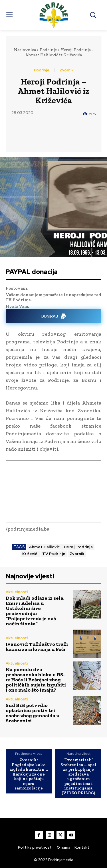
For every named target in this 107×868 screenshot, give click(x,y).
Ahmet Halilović (45, 547)
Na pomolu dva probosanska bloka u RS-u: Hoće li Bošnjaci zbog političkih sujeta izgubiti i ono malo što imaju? (36, 680)
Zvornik (66, 70)
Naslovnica (25, 50)
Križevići (30, 554)
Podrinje (48, 50)
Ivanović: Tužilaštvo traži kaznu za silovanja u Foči (37, 647)
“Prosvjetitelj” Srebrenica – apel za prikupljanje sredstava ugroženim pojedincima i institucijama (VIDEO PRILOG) (78, 776)
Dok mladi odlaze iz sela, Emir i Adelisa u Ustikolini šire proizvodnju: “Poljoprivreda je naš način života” (35, 611)
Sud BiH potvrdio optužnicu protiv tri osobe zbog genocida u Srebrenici (33, 713)
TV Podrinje (54, 554)
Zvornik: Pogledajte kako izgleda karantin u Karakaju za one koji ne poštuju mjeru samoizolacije (29, 774)
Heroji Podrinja (78, 547)
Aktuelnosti (17, 592)
